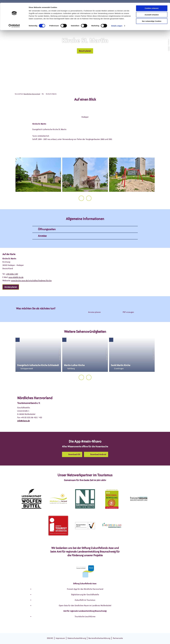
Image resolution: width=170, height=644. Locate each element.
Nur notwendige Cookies (152, 18)
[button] (85, 51)
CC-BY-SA (168, 49)
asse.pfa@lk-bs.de (16, 277)
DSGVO (50, 638)
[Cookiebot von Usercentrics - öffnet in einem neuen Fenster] (14, 23)
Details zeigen (117, 23)
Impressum (60, 638)
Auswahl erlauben (152, 12)
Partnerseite (118, 638)
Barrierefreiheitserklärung (99, 638)
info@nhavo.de (23, 421)
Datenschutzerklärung (77, 638)
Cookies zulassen (152, 5)
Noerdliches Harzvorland (32, 94)
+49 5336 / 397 (12, 274)
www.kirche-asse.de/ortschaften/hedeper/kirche (31, 281)
